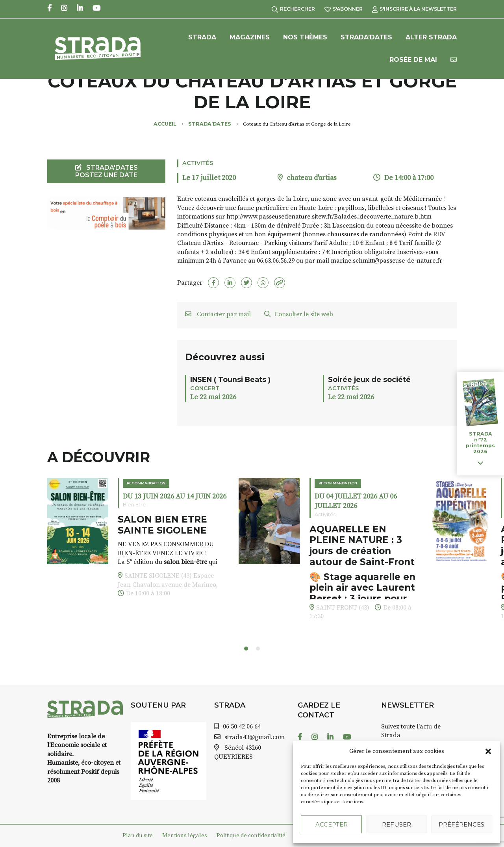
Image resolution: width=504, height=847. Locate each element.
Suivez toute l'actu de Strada (411, 731)
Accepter (332, 824)
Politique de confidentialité (251, 836)
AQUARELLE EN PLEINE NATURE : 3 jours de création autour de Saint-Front (362, 546)
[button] (488, 751)
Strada (202, 37)
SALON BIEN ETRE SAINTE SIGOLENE (162, 525)
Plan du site (138, 836)
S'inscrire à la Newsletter (414, 9)
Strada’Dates (366, 37)
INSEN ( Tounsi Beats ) (230, 379)
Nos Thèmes (305, 37)
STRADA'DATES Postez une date (107, 171)
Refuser (397, 824)
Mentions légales (185, 836)
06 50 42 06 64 (242, 727)
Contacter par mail (218, 314)
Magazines (250, 37)
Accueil (165, 124)
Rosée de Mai (413, 60)
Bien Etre (134, 505)
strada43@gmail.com (255, 737)
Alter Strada (431, 37)
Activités (198, 163)
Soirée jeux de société (369, 379)
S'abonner (344, 9)
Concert (205, 388)
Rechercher (293, 9)
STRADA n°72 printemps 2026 (480, 443)
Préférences (461, 824)
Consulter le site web (299, 314)
